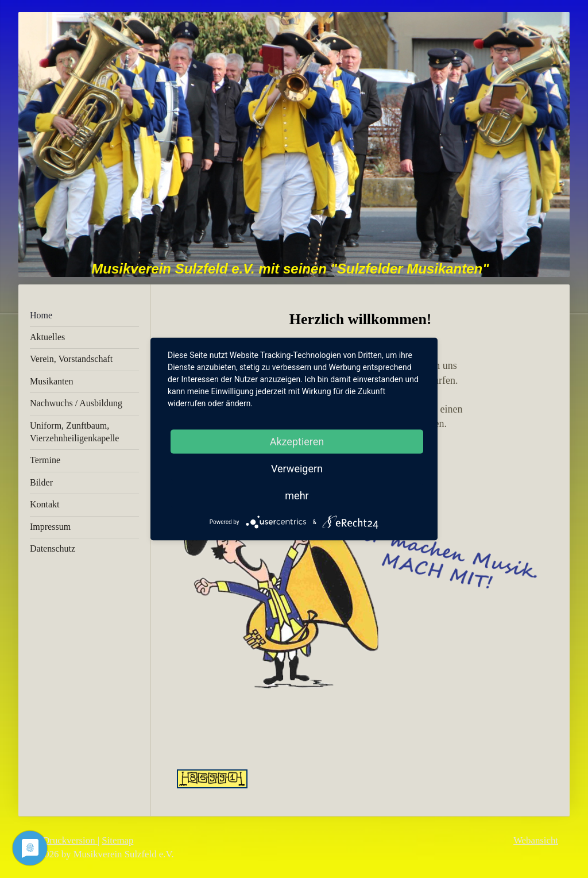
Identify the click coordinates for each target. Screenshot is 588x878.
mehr (297, 496)
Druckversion (64, 840)
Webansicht (536, 840)
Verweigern (297, 469)
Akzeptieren (297, 442)
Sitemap (117, 840)
